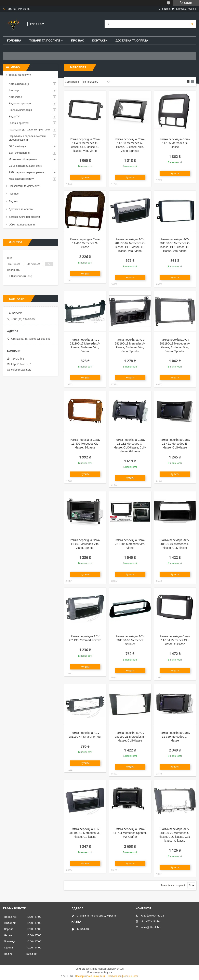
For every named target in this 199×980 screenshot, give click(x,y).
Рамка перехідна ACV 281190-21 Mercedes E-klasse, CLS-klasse (130, 737)
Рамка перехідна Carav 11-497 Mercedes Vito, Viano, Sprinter (85, 544)
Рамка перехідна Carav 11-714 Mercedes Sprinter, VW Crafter (130, 833)
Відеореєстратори (20, 103)
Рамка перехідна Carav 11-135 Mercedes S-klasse (175, 143)
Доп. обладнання (19, 153)
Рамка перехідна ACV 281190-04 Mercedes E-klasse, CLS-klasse (175, 544)
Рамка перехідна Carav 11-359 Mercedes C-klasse (175, 737)
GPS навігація (17, 146)
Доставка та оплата (132, 40)
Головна (14, 40)
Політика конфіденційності (122, 976)
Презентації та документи (24, 186)
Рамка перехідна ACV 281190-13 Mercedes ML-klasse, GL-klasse (85, 833)
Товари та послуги (45, 40)
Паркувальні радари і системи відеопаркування (27, 138)
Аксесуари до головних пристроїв (29, 130)
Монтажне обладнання (23, 159)
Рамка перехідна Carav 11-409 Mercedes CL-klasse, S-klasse (85, 444)
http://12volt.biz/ (21, 364)
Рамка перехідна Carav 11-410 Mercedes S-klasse (85, 243)
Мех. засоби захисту (21, 179)
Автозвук (14, 90)
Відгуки (13, 201)
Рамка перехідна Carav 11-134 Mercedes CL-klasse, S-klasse (175, 640)
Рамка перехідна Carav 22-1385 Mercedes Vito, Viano (130, 544)
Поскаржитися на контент (90, 976)
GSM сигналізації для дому (25, 166)
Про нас (78, 40)
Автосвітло (15, 97)
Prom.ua (119, 969)
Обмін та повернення (22, 225)
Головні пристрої (19, 123)
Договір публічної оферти (24, 217)
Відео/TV (14, 116)
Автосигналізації (19, 84)
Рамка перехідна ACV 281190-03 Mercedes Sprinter (130, 640)
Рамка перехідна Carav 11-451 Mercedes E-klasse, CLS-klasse (175, 444)
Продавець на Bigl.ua (100, 972)
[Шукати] (192, 24)
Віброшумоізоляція (20, 110)
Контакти (100, 40)
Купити (85, 177)
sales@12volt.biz (21, 370)
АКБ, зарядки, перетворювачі (27, 172)
